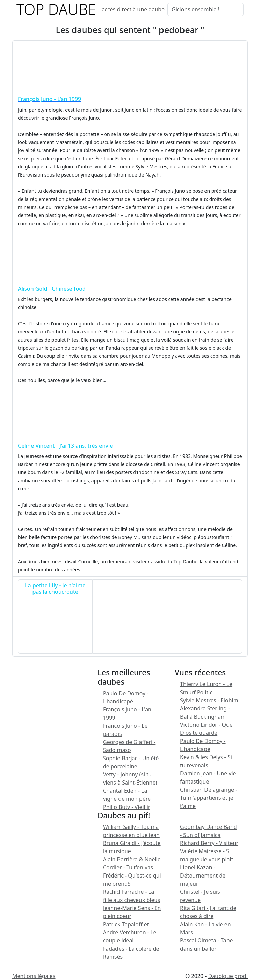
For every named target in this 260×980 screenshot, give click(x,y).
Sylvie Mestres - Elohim (209, 700)
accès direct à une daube (133, 9)
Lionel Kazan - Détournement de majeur (203, 876)
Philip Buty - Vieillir (127, 807)
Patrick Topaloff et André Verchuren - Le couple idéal (130, 932)
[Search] (205, 9)
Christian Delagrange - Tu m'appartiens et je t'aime (209, 798)
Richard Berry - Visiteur (209, 843)
